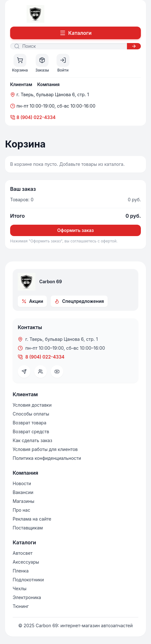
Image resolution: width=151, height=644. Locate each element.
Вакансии (23, 492)
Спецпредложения (79, 301)
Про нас (21, 510)
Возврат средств (31, 431)
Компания (49, 84)
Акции (32, 301)
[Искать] (134, 46)
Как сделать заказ (32, 440)
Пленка (21, 571)
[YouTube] (57, 372)
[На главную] (35, 14)
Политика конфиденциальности (47, 458)
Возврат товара (29, 423)
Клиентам (21, 84)
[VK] (41, 372)
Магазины (23, 501)
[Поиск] (73, 46)
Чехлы (20, 588)
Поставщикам (28, 528)
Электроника (27, 597)
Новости (22, 483)
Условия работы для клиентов (45, 449)
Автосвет (23, 553)
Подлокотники (28, 580)
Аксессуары (26, 562)
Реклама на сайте (32, 519)
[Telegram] (24, 372)
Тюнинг (21, 606)
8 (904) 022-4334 (33, 117)
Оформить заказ (75, 230)
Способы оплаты (31, 414)
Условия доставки (32, 405)
